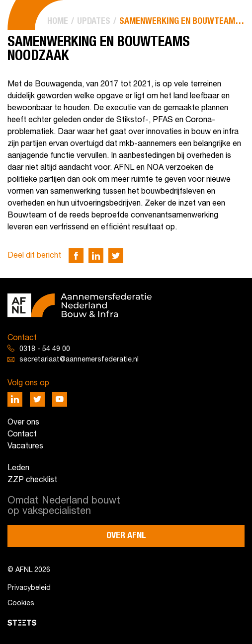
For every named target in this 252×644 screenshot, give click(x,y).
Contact (22, 434)
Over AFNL (126, 536)
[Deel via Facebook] (76, 256)
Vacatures (25, 446)
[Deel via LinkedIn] (96, 256)
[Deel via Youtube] (60, 399)
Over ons (23, 423)
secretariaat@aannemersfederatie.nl (79, 360)
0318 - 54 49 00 (45, 349)
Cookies (21, 604)
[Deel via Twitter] (116, 256)
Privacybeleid (29, 588)
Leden (18, 468)
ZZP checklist (32, 480)
